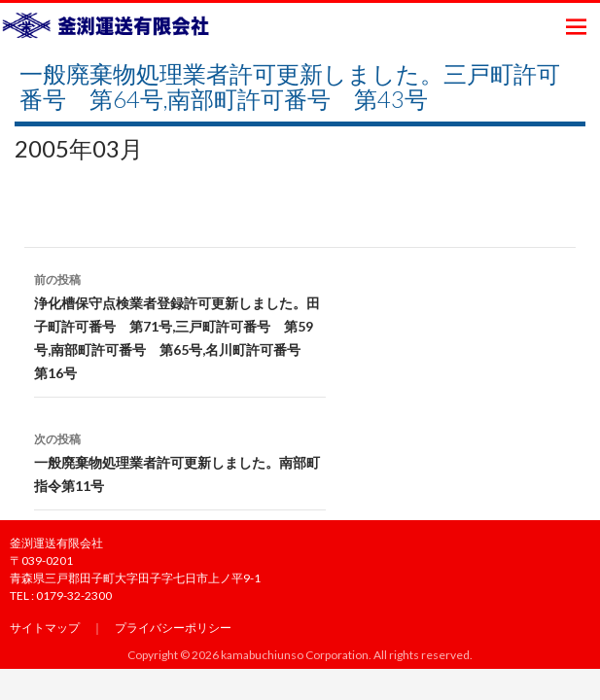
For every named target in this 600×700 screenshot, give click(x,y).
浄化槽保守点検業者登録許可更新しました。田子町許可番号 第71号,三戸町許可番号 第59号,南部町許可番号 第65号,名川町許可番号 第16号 (180, 325)
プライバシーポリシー (173, 628)
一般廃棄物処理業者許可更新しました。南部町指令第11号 (180, 461)
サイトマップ (45, 628)
